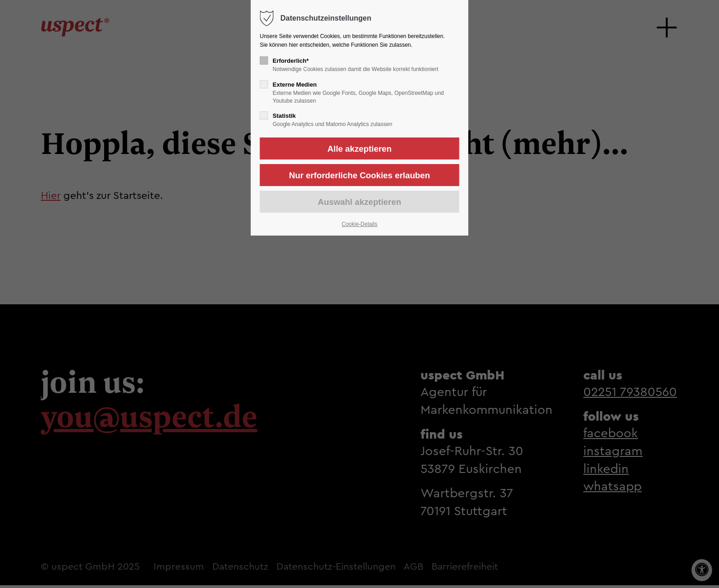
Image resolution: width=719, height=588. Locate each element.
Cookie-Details (359, 224)
